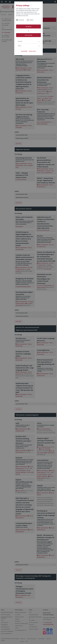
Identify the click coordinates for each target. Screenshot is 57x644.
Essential (21, 20)
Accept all (28, 26)
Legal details (24, 51)
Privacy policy (32, 51)
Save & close (29, 35)
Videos (31, 20)
